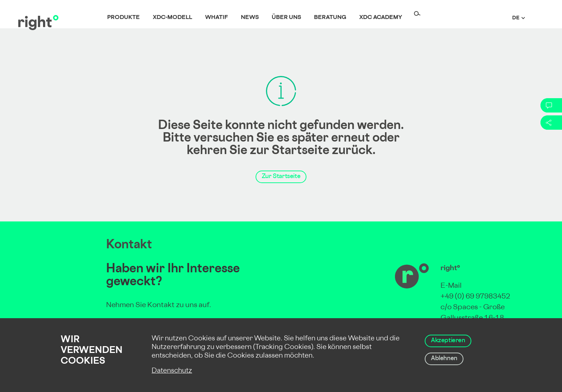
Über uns (286, 18)
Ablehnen (444, 359)
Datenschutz (172, 371)
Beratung (330, 18)
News (250, 18)
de (516, 18)
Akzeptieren (448, 341)
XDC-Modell (172, 18)
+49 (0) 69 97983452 (475, 297)
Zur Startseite (281, 177)
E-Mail (451, 286)
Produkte (123, 18)
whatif (216, 18)
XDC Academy (381, 18)
